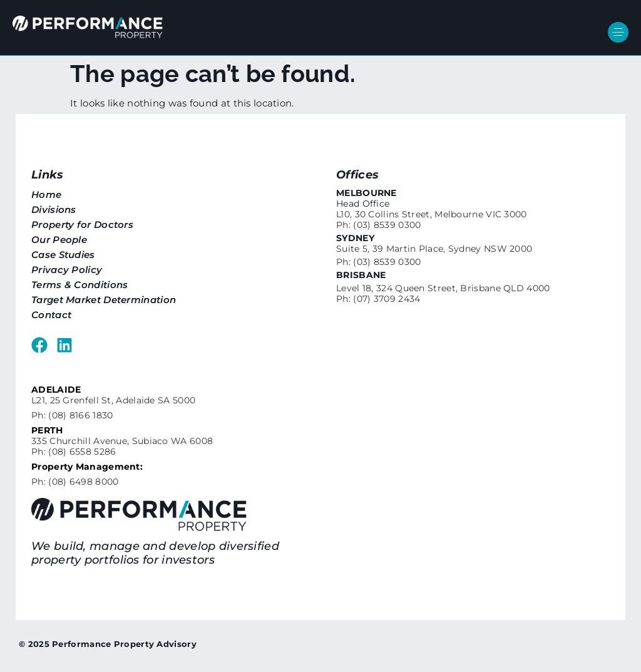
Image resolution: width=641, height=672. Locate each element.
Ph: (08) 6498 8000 (75, 482)
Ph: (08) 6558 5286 (74, 452)
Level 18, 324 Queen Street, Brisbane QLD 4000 (443, 288)
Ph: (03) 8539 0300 (378, 225)
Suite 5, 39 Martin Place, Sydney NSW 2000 (434, 249)
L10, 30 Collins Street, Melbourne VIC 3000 (432, 214)
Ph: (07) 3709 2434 (378, 299)
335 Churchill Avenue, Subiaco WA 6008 (122, 441)
